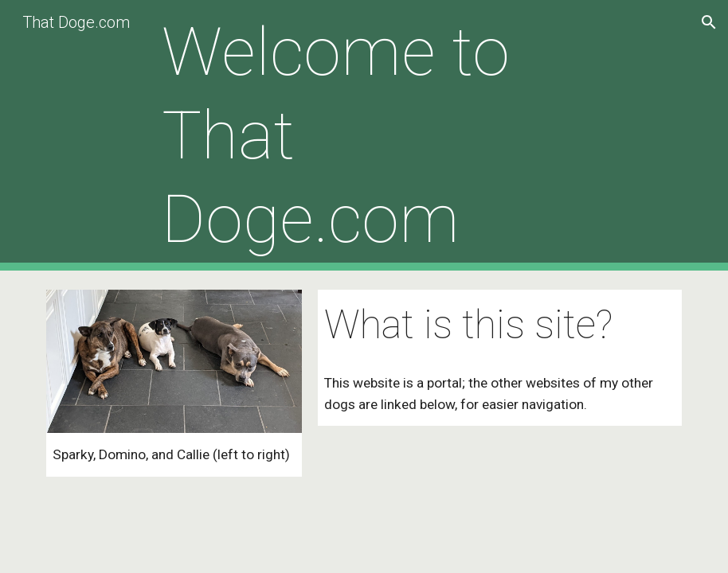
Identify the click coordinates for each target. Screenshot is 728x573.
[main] (364, 136)
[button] (709, 22)
